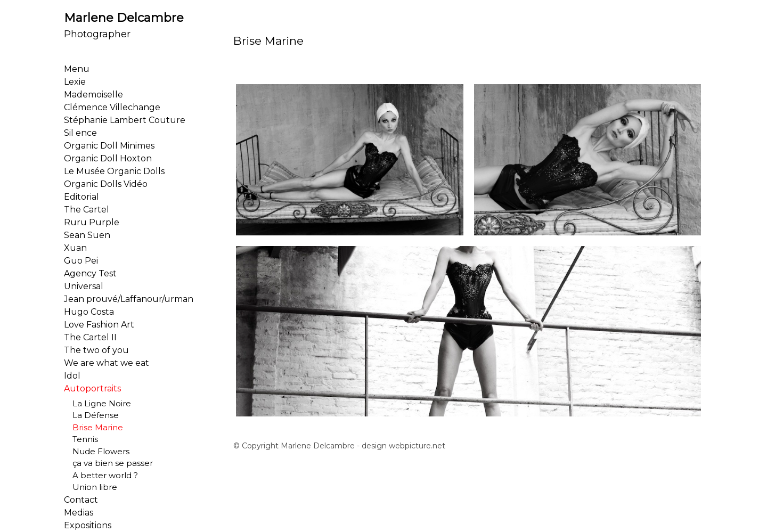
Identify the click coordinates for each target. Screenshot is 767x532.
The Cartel (87, 210)
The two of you (96, 350)
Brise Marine (93, 427)
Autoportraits (92, 388)
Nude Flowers (97, 451)
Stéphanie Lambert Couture (125, 120)
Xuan (75, 248)
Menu (77, 69)
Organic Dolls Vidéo (106, 184)
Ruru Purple (92, 222)
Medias (79, 513)
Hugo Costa (89, 312)
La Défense (91, 415)
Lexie (75, 82)
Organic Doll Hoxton (108, 158)
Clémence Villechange (112, 107)
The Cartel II (90, 337)
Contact (81, 500)
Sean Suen (87, 235)
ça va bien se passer (108, 463)
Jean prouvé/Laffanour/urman (129, 299)
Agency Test (90, 273)
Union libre (91, 487)
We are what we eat (107, 363)
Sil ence (80, 133)
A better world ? (101, 475)
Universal (84, 286)
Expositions (88, 525)
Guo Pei (81, 261)
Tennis (81, 439)
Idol (72, 376)
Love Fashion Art (99, 325)
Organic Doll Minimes (109, 146)
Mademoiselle (93, 95)
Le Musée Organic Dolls (114, 171)
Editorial (81, 197)
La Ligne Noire (97, 403)
